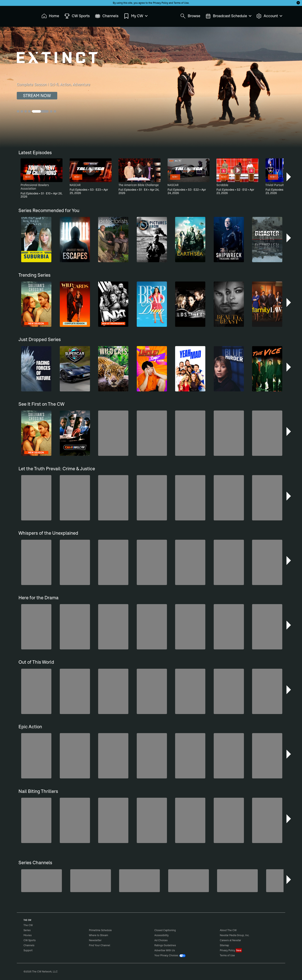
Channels (29, 945)
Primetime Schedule (100, 930)
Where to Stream (98, 935)
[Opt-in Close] (298, 3)
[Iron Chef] (237, 881)
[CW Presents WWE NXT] (139, 881)
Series (27, 930)
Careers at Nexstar (230, 940)
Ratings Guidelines (165, 945)
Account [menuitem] (269, 16)
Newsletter (95, 940)
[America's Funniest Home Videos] (189, 881)
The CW (25, 15)
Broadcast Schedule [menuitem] (228, 16)
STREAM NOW (37, 96)
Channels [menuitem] (107, 16)
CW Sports (30, 940)
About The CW (228, 930)
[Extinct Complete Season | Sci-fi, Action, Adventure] (151, 87)
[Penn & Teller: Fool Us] (42, 881)
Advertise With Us (165, 950)
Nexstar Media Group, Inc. (235, 935)
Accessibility (161, 935)
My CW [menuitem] (135, 16)
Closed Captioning (165, 930)
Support (28, 950)
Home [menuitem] (50, 16)
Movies (28, 935)
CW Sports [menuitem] (77, 16)
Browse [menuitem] (190, 16)
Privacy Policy (161, 3)
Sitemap (224, 945)
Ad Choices (161, 940)
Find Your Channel (100, 945)
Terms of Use (181, 3)
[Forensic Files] (91, 881)
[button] (289, 177)
